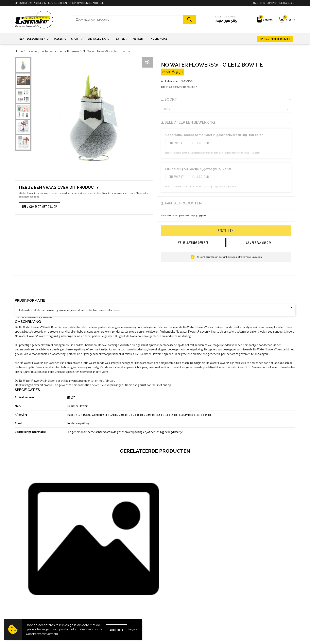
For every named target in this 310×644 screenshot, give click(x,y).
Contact (272, 3)
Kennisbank (93, 605)
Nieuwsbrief (287, 3)
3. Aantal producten (181, 203)
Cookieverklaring (238, 599)
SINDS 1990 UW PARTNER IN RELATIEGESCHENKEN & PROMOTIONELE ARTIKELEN (60, 3)
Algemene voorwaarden (242, 592)
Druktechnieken (95, 611)
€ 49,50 (30, 555)
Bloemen (73, 51)
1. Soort (169, 99)
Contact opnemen (167, 592)
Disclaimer (234, 611)
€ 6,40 (99, 550)
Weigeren (133, 629)
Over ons (259, 3)
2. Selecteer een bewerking (188, 122)
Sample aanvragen (168, 599)
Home (19, 51)
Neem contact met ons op (40, 206)
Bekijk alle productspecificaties (179, 87)
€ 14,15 (240, 550)
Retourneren (164, 611)
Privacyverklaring (238, 605)
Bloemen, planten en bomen (45, 51)
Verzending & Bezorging (171, 605)
